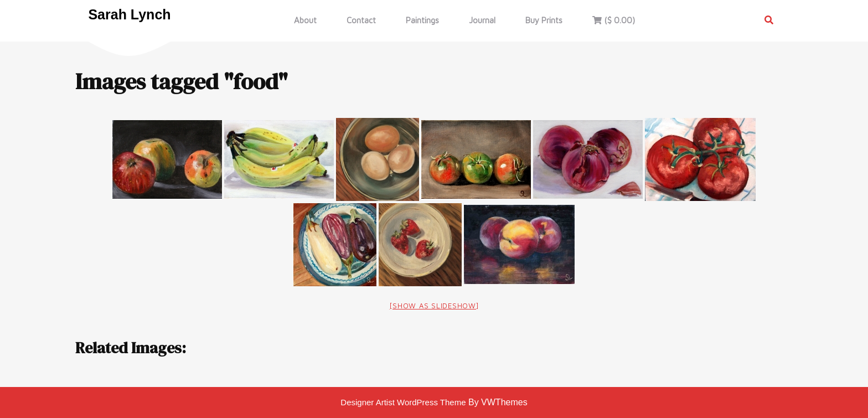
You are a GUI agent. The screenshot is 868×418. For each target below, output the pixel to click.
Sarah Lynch (129, 14)
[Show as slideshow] (434, 306)
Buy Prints (544, 20)
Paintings (422, 20)
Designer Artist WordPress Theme (403, 402)
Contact (361, 20)
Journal (482, 20)
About (305, 20)
